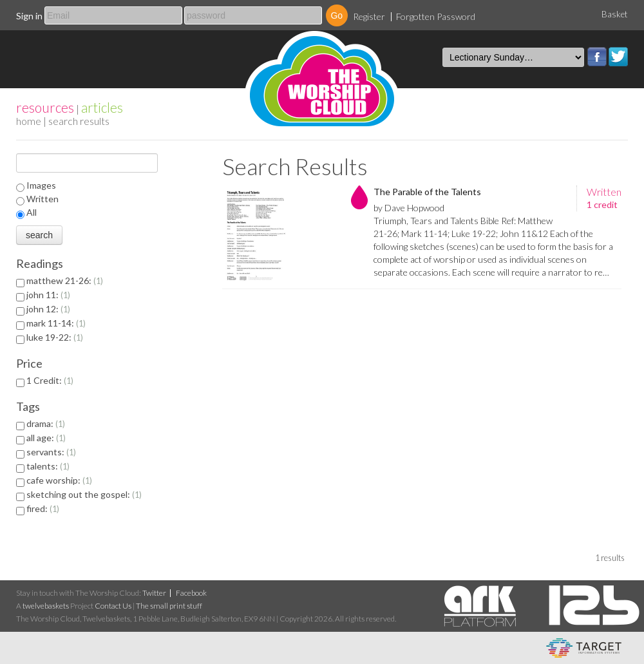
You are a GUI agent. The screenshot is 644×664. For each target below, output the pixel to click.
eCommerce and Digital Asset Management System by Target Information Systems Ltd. (584, 648)
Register (369, 16)
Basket (615, 14)
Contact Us (113, 606)
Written (43, 199)
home (29, 121)
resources (45, 107)
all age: (46, 438)
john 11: (48, 295)
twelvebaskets (46, 606)
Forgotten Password (436, 16)
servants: (51, 452)
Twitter (618, 57)
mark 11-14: (56, 323)
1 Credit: (50, 380)
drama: (46, 423)
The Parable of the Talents (427, 192)
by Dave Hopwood (409, 208)
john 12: (48, 309)
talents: (48, 466)
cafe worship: (59, 480)
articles (102, 107)
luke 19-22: (55, 337)
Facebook (597, 57)
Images (41, 185)
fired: (43, 508)
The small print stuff (169, 606)
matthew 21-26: (65, 280)
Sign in (29, 16)
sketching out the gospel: (84, 494)
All (32, 212)
